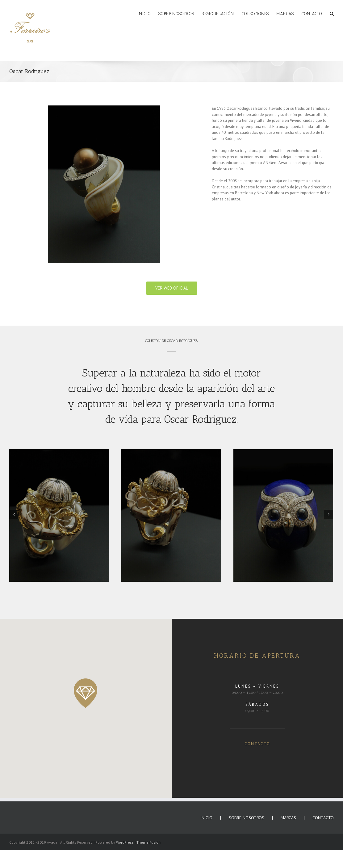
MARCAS (288, 818)
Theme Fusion (148, 842)
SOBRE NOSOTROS (247, 818)
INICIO (206, 818)
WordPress (125, 842)
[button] (86, 693)
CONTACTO (257, 744)
